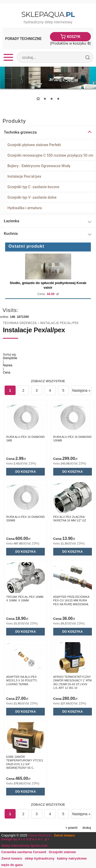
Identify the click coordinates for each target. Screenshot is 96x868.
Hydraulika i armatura (25, 208)
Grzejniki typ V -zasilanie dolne (32, 197)
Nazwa (8, 365)
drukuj (87, 828)
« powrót (71, 828)
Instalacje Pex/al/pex (24, 176)
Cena (7, 372)
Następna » (81, 390)
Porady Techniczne (23, 39)
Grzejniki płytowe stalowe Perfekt (34, 145)
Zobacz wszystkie (48, 381)
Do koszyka (26, 472)
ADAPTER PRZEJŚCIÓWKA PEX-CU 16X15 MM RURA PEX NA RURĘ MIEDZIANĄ (71, 600)
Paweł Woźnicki (40, 835)
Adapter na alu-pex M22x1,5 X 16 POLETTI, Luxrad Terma (22, 680)
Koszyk (74, 37)
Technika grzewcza (20, 323)
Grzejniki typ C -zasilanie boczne (33, 187)
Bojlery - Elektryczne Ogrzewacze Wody (39, 166)
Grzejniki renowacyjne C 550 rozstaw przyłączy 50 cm (50, 155)
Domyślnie (10, 358)
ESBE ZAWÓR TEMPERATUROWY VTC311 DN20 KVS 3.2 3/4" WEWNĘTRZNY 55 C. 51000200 (25, 764)
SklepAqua (48, 14)
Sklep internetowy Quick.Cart (24, 846)
